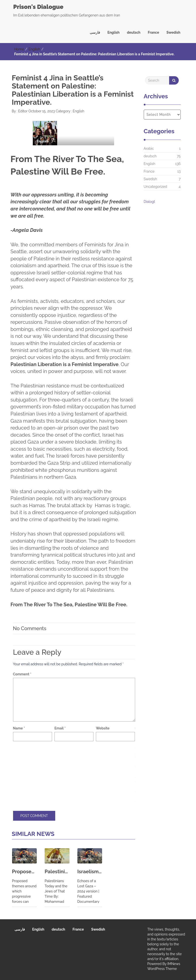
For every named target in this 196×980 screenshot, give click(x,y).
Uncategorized (155, 187)
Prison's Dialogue (38, 7)
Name (19, 728)
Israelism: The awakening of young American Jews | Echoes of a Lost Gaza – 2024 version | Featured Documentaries (90, 872)
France (154, 32)
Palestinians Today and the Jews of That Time (57, 872)
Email (60, 728)
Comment (22, 674)
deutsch (134, 32)
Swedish (173, 32)
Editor (22, 111)
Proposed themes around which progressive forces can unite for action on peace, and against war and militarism (25, 872)
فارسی (95, 32)
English (114, 32)
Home (19, 49)
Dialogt (149, 202)
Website (103, 728)
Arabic (149, 148)
